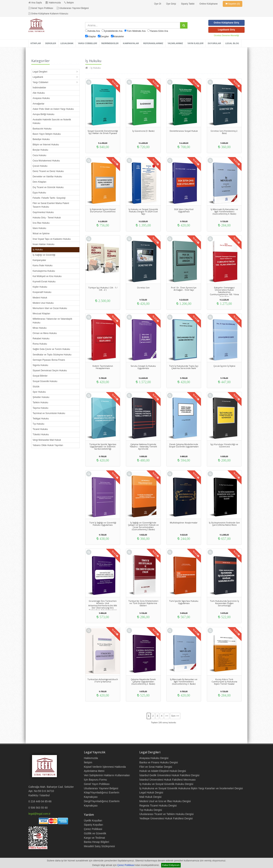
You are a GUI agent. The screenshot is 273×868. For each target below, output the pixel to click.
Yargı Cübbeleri (40, 82)
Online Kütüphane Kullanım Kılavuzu (48, 14)
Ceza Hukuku (39, 155)
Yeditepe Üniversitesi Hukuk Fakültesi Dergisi (166, 818)
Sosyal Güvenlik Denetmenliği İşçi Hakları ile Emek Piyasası (103, 132)
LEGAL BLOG (232, 43)
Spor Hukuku (39, 392)
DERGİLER (51, 43)
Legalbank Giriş (226, 30)
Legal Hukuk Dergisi (151, 792)
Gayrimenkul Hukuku (43, 212)
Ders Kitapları (40, 182)
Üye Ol (158, 4)
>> (167, 716)
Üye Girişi (171, 4)
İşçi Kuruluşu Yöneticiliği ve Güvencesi (224, 445)
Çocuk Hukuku (40, 166)
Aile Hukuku (39, 93)
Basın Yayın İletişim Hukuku (47, 134)
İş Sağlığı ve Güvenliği (44, 255)
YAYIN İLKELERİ (195, 43)
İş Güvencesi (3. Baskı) (143, 131)
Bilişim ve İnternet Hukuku (46, 145)
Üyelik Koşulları (93, 821)
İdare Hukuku (39, 228)
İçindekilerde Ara (113, 31)
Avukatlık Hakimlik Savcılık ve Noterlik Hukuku (52, 121)
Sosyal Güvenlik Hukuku (45, 381)
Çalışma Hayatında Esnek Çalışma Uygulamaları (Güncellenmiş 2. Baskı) (143, 682)
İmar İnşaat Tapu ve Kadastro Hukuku (52, 239)
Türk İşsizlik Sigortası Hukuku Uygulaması (184, 602)
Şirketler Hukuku (41, 397)
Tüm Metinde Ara (136, 31)
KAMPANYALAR (131, 43)
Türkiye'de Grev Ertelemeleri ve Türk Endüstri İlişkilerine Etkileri (143, 603)
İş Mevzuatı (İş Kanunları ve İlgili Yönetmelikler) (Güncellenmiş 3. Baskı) (184, 682)
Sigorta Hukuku (40, 365)
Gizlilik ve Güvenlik (95, 833)
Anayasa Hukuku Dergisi (154, 758)
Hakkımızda (53, 3)
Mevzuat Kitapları (41, 314)
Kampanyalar (39, 260)
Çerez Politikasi (93, 829)
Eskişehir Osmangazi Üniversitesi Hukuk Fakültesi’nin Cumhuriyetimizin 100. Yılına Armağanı (224, 292)
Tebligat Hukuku (41, 419)
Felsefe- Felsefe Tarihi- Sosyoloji (49, 198)
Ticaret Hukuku (40, 429)
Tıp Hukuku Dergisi (151, 810)
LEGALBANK (67, 43)
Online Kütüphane (209, 4)
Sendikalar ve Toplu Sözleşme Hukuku (52, 355)
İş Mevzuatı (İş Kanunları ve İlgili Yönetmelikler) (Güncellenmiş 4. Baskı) (224, 211)
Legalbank (38, 77)
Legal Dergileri (40, 72)
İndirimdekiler (39, 88)
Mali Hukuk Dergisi (150, 797)
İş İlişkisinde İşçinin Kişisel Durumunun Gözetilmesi (103, 210)
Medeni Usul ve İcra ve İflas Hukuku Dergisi (165, 801)
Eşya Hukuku (39, 193)
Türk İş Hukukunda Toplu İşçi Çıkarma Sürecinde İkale (184, 367)
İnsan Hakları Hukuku (44, 244)
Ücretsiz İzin (143, 288)
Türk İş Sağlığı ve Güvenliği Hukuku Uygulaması (103, 524)
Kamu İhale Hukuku (43, 265)
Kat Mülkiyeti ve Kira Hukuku (47, 276)
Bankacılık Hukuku (42, 129)
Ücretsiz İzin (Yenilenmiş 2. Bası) (224, 132)
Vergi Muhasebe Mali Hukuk (47, 440)
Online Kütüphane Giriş (226, 23)
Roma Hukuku (40, 344)
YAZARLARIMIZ (175, 43)
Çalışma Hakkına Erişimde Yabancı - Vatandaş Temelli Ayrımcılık (143, 446)
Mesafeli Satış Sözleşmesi (99, 846)
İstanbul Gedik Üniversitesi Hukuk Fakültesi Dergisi (169, 775)
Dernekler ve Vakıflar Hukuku (47, 177)
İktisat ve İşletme (41, 234)
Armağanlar (38, 104)
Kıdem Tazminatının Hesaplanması (103, 367)
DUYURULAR (214, 43)
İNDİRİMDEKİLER (110, 43)
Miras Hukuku (40, 328)
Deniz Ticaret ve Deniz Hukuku (48, 171)
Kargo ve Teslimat (95, 838)
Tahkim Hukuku (40, 402)
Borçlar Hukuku (40, 150)
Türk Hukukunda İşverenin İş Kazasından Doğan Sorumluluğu (224, 603)
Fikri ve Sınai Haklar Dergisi (156, 767)
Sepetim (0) (233, 4)
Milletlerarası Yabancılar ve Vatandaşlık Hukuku (52, 321)
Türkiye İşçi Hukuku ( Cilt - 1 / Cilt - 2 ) (103, 289)
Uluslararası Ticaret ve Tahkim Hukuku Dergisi (166, 814)
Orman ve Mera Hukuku (45, 333)
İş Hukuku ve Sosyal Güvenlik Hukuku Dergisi (166, 784)
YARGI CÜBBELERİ (87, 43)
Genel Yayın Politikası (41, 8)
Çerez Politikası (126, 865)
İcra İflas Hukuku (41, 223)
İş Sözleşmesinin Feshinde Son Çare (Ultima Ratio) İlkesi (224, 524)
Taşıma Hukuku (40, 408)
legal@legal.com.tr (39, 814)
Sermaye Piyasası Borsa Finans (49, 360)
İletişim (69, 3)
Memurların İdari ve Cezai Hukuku (50, 308)
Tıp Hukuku (38, 424)
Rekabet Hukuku (41, 339)
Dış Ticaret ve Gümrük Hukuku (48, 187)
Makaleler (119, 36)
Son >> (175, 716)
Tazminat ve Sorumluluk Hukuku (49, 413)
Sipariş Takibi (188, 4)
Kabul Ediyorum (171, 865)
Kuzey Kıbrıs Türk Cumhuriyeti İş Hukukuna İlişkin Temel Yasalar (224, 682)
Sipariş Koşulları (94, 825)
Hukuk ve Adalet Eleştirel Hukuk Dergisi (163, 771)
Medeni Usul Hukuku (43, 303)
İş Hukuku (38, 250)
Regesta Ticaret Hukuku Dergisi (158, 806)
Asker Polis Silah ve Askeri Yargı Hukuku (53, 109)
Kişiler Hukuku (40, 287)
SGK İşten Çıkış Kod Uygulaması (184, 210)
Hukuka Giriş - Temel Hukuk (47, 218)
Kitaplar (92, 36)
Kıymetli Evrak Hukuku (44, 282)
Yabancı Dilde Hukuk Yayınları (48, 445)
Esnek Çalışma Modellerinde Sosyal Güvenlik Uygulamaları (184, 445)
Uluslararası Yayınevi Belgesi (73, 8)
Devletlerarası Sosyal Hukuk (184, 131)
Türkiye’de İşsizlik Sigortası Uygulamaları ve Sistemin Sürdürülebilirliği (103, 446)
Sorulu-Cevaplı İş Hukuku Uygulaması (143, 367)
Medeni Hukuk (40, 298)
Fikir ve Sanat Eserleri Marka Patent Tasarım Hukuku (51, 205)
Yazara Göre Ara (159, 31)
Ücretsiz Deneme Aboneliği (226, 35)
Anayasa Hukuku (41, 98)
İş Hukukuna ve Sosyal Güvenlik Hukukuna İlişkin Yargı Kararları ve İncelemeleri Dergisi (191, 788)
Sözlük (36, 387)
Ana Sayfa (35, 3)
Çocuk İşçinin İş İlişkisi (224, 366)
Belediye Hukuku (41, 139)
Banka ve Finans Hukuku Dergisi (159, 762)
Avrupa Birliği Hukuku (44, 114)
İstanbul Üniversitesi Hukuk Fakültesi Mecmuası (167, 780)
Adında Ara (94, 31)
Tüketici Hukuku (41, 434)
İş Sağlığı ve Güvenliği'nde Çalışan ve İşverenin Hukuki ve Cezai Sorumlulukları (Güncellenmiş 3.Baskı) (143, 526)
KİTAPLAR (36, 43)
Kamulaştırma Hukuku (44, 271)
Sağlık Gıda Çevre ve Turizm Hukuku (51, 349)
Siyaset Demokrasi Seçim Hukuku (50, 371)
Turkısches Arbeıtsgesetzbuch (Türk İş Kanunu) (103, 680)
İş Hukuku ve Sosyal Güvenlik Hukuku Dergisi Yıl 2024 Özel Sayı (143, 211)
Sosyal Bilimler (40, 376)
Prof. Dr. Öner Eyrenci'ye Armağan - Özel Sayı (184, 289)
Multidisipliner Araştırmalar (184, 523)
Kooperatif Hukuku (42, 292)
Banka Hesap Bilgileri (97, 842)
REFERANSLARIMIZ (153, 43)
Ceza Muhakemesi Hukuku (46, 161)
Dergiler (105, 36)
